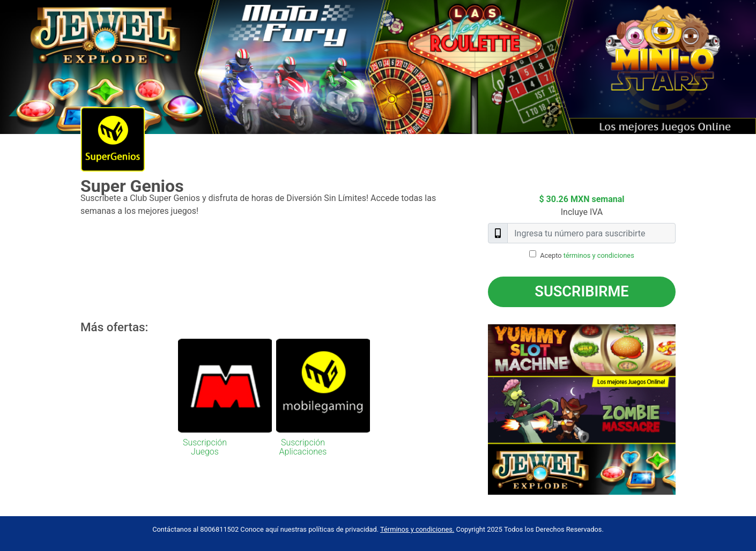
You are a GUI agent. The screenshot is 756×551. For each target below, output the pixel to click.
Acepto (587, 255)
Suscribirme (581, 292)
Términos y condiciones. (417, 529)
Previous (480, 409)
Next (684, 409)
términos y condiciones (599, 255)
